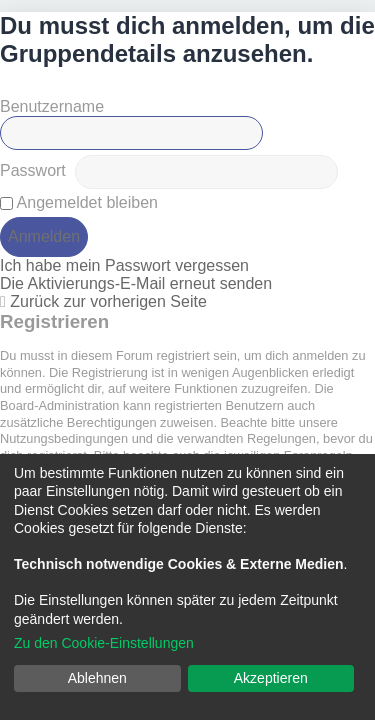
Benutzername (52, 106)
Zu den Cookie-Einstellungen (104, 643)
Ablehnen (97, 678)
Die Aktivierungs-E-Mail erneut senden (136, 283)
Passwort (33, 170)
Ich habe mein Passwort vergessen (124, 265)
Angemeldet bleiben (79, 202)
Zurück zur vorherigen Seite (108, 301)
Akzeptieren (271, 678)
